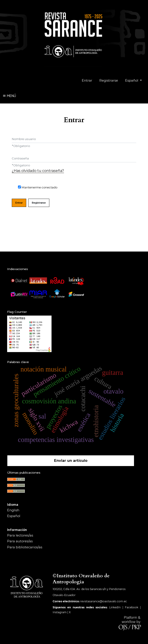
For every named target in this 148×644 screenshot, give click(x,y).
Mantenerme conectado (39, 187)
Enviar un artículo (71, 461)
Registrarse (109, 80)
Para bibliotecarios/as (25, 547)
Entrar (87, 80)
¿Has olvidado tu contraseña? (38, 171)
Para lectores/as (20, 535)
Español (135, 80)
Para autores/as (20, 541)
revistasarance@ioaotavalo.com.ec (104, 601)
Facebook (132, 607)
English (13, 510)
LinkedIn (115, 607)
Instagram (60, 612)
